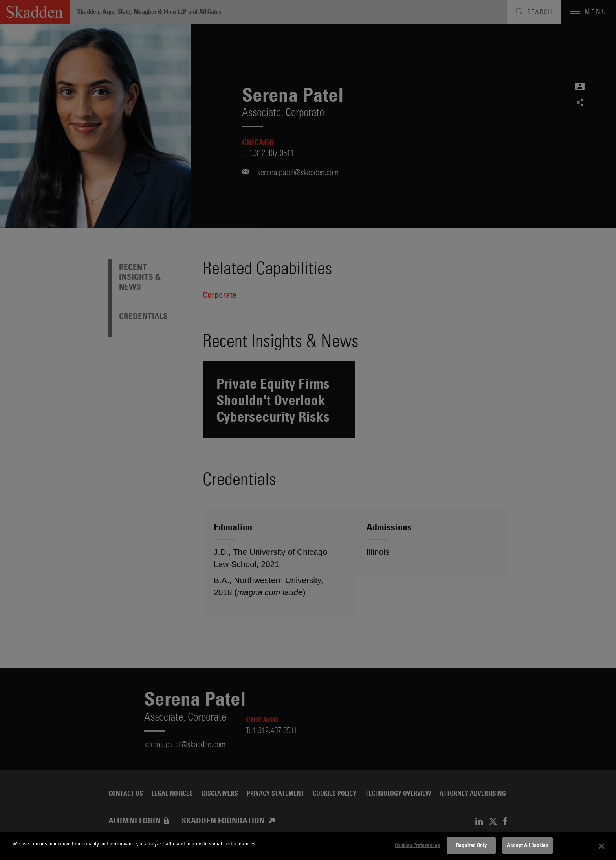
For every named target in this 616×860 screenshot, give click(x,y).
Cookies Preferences (417, 845)
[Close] (602, 846)
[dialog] (308, 846)
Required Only (471, 845)
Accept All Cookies (527, 845)
